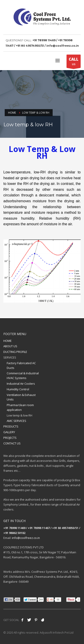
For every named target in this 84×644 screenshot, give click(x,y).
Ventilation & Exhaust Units (21, 397)
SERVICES (10, 357)
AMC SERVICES (16, 421)
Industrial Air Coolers (21, 384)
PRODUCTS (11, 426)
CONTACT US (12, 443)
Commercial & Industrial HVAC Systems (23, 376)
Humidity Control (18, 389)
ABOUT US (10, 346)
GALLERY (9, 432)
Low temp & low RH (19, 415)
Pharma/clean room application (20, 407)
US (74, 62)
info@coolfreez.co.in (26, 538)
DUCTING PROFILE (15, 352)
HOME (8, 341)
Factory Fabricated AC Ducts (21, 365)
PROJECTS (10, 438)
